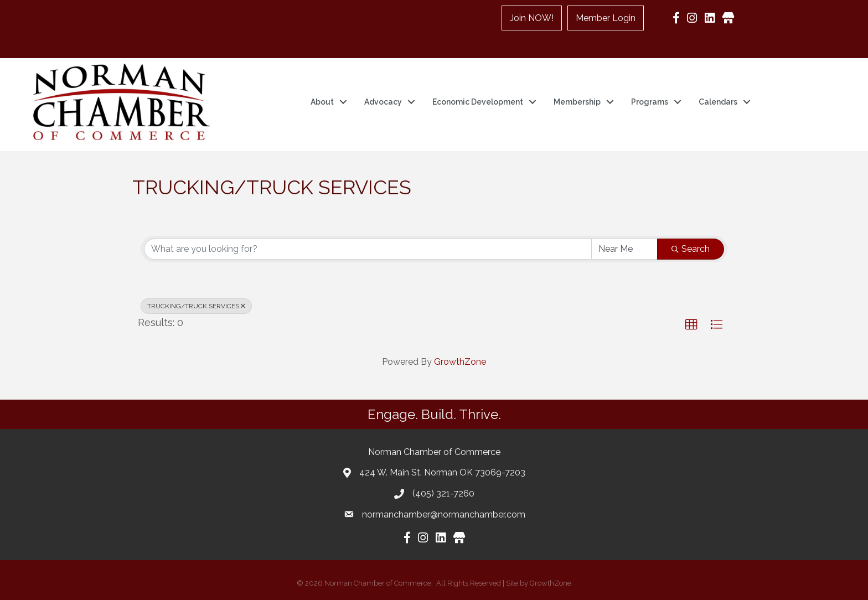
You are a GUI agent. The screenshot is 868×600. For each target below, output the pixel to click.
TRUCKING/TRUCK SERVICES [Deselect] (196, 306)
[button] (691, 325)
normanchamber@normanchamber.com (444, 514)
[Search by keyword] (368, 249)
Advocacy (383, 102)
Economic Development (478, 102)
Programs (650, 102)
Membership (577, 102)
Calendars (718, 102)
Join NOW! (532, 18)
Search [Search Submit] (691, 249)
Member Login (606, 18)
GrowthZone (460, 362)
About (322, 102)
